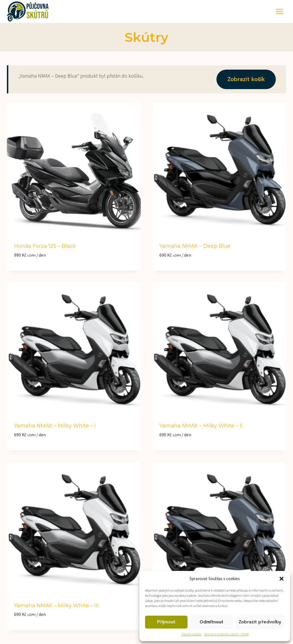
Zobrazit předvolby (260, 622)
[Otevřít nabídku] (279, 11)
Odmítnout (211, 622)
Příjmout (166, 622)
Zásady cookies (191, 634)
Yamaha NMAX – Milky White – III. (57, 606)
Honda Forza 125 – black (45, 246)
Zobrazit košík (246, 79)
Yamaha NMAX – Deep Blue (195, 246)
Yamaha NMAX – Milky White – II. (201, 426)
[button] (282, 579)
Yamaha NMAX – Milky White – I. (55, 426)
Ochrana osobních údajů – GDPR (226, 634)
